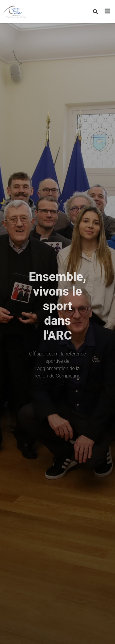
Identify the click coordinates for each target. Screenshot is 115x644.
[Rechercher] (95, 12)
